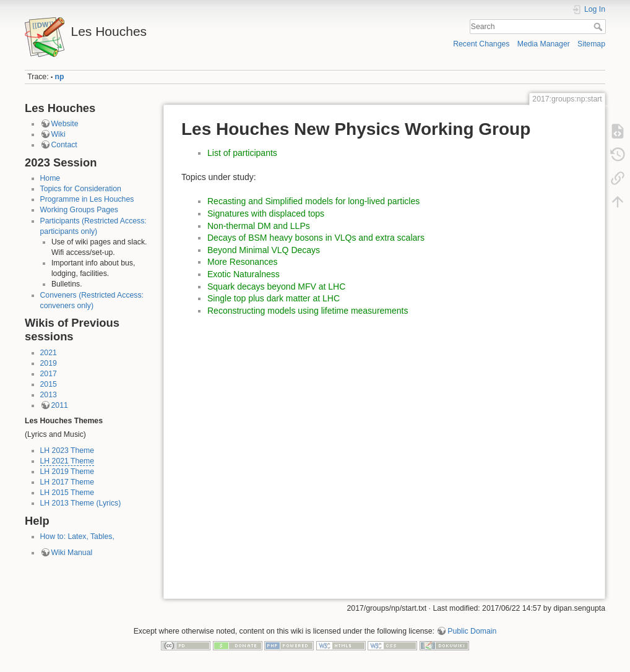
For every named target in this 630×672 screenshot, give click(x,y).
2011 (60, 405)
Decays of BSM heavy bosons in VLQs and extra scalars (316, 238)
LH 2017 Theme (67, 482)
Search (599, 27)
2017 (49, 374)
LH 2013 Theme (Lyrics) (81, 503)
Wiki (58, 134)
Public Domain (472, 631)
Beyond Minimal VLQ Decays (264, 250)
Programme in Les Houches (87, 199)
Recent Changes (481, 44)
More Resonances (243, 262)
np (60, 77)
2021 (49, 353)
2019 (49, 363)
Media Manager (544, 44)
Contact (64, 145)
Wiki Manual (72, 553)
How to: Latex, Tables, (77, 536)
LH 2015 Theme (67, 493)
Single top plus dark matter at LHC (274, 298)
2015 (49, 384)
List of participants (242, 153)
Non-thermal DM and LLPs (259, 226)
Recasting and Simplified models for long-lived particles (313, 201)
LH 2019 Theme (67, 472)
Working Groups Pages (79, 210)
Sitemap (591, 44)
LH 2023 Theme (67, 450)
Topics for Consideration (81, 189)
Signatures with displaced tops (266, 213)
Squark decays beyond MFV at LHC (276, 286)
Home (50, 178)
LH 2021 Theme (67, 461)
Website (65, 124)
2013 (49, 395)
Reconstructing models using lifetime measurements (308, 311)
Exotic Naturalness (244, 274)
